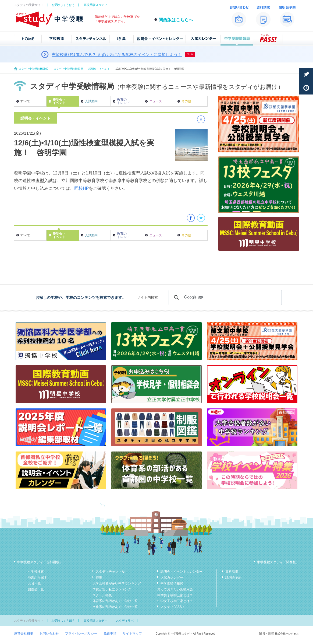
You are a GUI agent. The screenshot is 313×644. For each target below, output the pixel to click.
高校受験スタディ (95, 5)
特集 (99, 577)
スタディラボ (125, 621)
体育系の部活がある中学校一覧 (115, 601)
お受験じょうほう (63, 5)
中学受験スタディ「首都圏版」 (40, 562)
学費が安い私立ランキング (112, 589)
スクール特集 (102, 595)
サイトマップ (132, 633)
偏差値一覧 (36, 589)
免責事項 (110, 633)
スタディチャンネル (110, 572)
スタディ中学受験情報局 (68, 69)
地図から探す (37, 577)
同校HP (81, 188)
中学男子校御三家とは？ (175, 595)
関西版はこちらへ (176, 20)
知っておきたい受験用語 (175, 589)
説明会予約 (233, 577)
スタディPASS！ (173, 607)
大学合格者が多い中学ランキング (117, 583)
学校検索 (37, 572)
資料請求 (232, 572)
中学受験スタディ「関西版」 (278, 562)
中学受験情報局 (172, 583)
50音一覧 (34, 583)
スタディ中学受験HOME (33, 69)
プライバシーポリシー (81, 633)
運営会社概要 (24, 633)
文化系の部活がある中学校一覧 (115, 607)
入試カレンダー (172, 577)
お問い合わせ (49, 633)
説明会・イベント (99, 69)
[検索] (224, 297)
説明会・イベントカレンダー (182, 572)
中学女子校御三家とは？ (175, 601)
